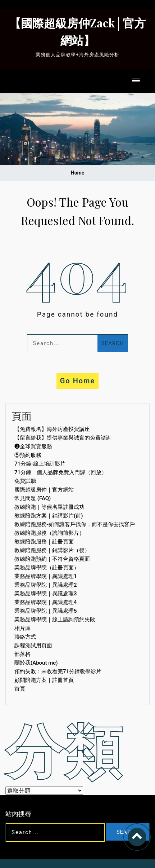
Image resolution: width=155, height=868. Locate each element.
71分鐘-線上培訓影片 (40, 464)
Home (78, 173)
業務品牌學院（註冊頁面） (47, 568)
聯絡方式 (25, 637)
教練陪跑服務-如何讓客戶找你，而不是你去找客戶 (75, 524)
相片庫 (22, 628)
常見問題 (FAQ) (33, 498)
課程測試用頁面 (33, 646)
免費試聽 (25, 481)
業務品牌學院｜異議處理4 (46, 602)
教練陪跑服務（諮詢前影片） (49, 533)
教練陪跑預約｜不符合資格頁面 (52, 559)
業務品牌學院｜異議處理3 (46, 594)
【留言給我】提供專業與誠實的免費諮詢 (63, 438)
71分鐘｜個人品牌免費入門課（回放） (61, 472)
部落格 (22, 654)
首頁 (20, 689)
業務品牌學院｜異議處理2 (46, 585)
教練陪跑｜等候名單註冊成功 (49, 507)
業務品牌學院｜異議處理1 (46, 576)
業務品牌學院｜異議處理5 (46, 611)
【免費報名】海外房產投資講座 (52, 429)
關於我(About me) (36, 663)
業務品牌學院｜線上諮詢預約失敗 (55, 620)
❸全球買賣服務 (33, 446)
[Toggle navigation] (136, 81)
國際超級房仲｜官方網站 (44, 490)
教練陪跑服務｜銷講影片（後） (52, 550)
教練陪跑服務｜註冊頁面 (44, 542)
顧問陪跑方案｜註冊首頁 (44, 680)
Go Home (78, 381)
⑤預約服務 (28, 455)
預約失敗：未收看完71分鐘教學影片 (58, 671)
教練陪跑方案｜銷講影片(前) (49, 516)
